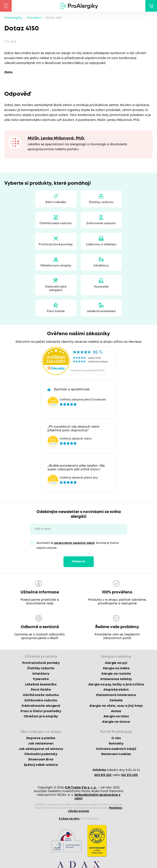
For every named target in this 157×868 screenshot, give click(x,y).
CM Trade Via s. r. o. (81, 788)
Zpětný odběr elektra (41, 765)
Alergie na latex (116, 716)
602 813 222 (103, 775)
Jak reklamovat (41, 744)
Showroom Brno (41, 760)
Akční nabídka (56, 202)
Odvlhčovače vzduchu (56, 223)
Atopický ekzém (116, 690)
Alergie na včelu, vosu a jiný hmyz (116, 706)
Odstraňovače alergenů (56, 289)
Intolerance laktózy (116, 679)
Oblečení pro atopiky (56, 266)
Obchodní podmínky (41, 754)
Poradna (34, 18)
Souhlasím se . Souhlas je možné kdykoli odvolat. (78, 546)
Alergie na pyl (116, 663)
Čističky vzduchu (101, 202)
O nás (116, 738)
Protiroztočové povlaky (56, 245)
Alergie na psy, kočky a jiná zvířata (116, 685)
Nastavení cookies (116, 754)
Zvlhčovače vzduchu (101, 223)
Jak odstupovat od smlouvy (41, 749)
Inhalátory (101, 266)
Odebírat (79, 562)
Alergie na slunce (116, 722)
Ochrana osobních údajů (116, 749)
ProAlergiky (13, 18)
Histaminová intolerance (116, 695)
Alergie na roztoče (116, 674)
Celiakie (116, 701)
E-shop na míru (69, 819)
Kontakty (116, 744)
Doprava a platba (41, 738)
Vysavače (101, 287)
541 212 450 (130, 775)
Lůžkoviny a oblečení (101, 245)
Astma (116, 711)
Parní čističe (56, 311)
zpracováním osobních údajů (75, 543)
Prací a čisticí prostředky (41, 711)
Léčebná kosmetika (101, 311)
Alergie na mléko (116, 668)
